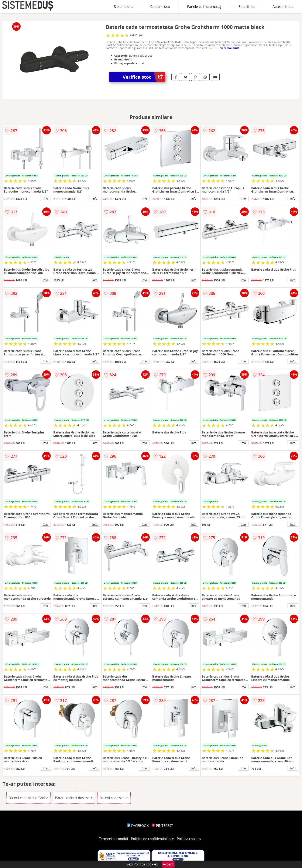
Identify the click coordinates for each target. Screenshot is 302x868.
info (45, 198)
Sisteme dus (123, 7)
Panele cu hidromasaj (204, 7)
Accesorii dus (283, 7)
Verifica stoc (144, 77)
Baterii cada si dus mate (74, 798)
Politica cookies (189, 839)
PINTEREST (162, 826)
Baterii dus (247, 7)
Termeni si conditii (114, 839)
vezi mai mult (230, 48)
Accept (168, 864)
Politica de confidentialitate (152, 839)
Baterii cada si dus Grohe (28, 798)
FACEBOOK (138, 826)
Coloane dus (160, 7)
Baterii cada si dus (114, 798)
